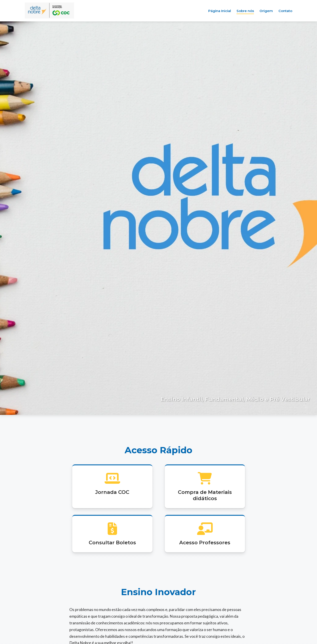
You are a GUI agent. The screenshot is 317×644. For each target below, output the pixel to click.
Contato (285, 11)
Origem (266, 11)
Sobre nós (245, 11)
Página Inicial (220, 11)
